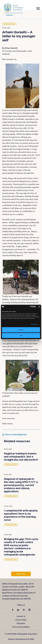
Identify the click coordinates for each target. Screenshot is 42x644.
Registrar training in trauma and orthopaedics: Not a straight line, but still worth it (21, 457)
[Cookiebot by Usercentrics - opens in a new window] (27, 307)
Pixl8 (32, 639)
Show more (21, 574)
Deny (21, 336)
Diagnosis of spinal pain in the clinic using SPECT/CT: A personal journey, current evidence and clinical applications (21, 485)
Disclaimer (21, 623)
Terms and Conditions (21, 627)
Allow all (21, 330)
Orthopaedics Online (9, 24)
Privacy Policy (21, 620)
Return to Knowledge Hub (16, 435)
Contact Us (21, 616)
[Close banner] (39, 307)
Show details (34, 324)
